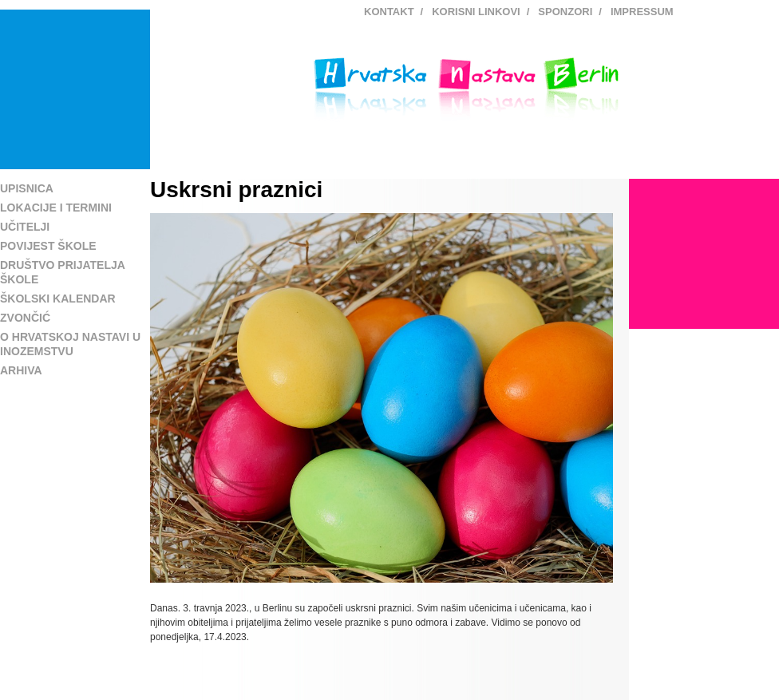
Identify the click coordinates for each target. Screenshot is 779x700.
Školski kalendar (58, 299)
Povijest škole (48, 246)
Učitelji (25, 227)
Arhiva (21, 370)
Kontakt (389, 12)
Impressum (642, 12)
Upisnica (27, 188)
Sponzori (565, 12)
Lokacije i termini (56, 208)
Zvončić (25, 318)
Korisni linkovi (476, 12)
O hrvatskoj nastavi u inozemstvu (70, 344)
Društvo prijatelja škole (62, 272)
